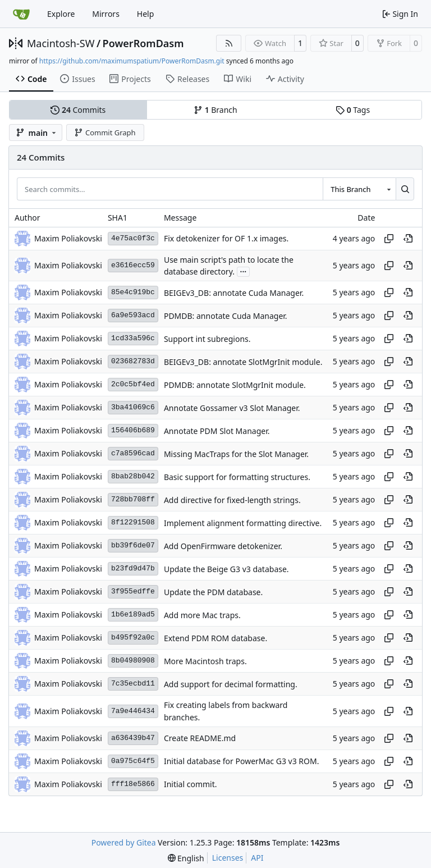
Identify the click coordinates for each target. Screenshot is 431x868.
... (244, 271)
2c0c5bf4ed (133, 384)
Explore (61, 14)
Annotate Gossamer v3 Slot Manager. (232, 408)
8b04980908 (133, 661)
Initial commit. (191, 784)
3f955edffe (133, 591)
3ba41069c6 (133, 407)
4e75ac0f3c (133, 238)
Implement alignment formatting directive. (243, 523)
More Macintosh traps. (205, 661)
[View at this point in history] (408, 239)
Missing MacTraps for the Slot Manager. (236, 454)
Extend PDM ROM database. (215, 638)
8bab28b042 (133, 476)
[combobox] (359, 189)
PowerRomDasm (143, 43)
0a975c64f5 (133, 761)
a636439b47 (133, 738)
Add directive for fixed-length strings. (232, 500)
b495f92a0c (133, 638)
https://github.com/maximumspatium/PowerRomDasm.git (132, 61)
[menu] (186, 858)
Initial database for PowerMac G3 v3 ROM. (242, 761)
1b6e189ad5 (133, 615)
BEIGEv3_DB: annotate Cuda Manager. (234, 293)
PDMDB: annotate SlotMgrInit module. (235, 385)
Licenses (228, 858)
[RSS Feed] (229, 43)
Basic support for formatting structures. (237, 477)
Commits (78, 110)
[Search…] (405, 189)
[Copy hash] (389, 239)
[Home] (21, 14)
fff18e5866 (133, 784)
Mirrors (106, 14)
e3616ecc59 (133, 265)
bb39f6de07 (133, 545)
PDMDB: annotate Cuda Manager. (226, 316)
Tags (353, 110)
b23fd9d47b (133, 568)
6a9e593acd (133, 315)
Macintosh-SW (61, 43)
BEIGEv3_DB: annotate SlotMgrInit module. (243, 362)
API (257, 858)
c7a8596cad (133, 453)
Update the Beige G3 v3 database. (226, 569)
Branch (215, 110)
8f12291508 (133, 522)
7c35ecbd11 (133, 684)
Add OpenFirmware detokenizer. (223, 546)
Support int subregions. (207, 339)
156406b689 (133, 430)
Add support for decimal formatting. (231, 684)
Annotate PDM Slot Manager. (217, 431)
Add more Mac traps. (202, 615)
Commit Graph (105, 133)
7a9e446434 (133, 711)
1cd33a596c (133, 338)
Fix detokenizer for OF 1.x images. (226, 238)
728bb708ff (133, 499)
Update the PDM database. (213, 592)
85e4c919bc (133, 292)
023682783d (133, 361)
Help (146, 14)
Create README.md (200, 738)
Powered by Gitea (124, 842)
